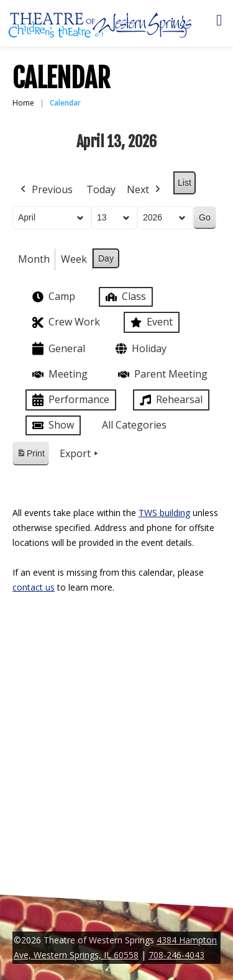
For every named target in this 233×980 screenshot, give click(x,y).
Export (80, 454)
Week (74, 259)
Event (150, 322)
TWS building (164, 513)
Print (30, 456)
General (57, 349)
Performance (70, 400)
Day (106, 258)
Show (52, 425)
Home (23, 103)
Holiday (140, 349)
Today (101, 189)
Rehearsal (170, 400)
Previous (45, 190)
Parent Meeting (162, 374)
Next (145, 190)
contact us (34, 587)
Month (34, 259)
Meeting (59, 374)
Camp (53, 297)
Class (125, 297)
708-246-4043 (176, 955)
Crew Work (65, 323)
